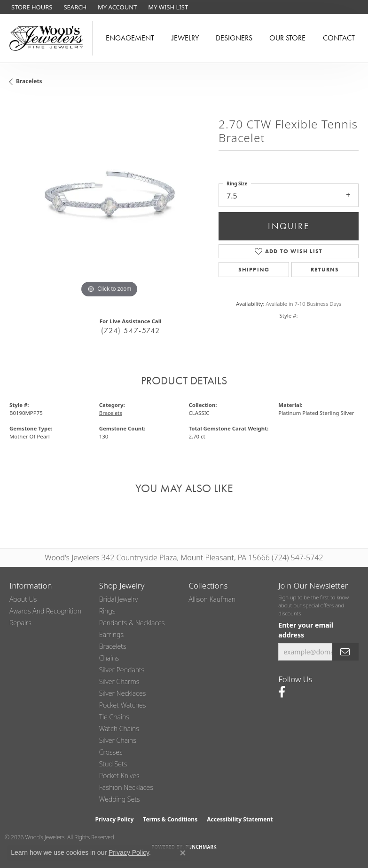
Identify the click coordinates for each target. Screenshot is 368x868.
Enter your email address (306, 630)
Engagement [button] (130, 38)
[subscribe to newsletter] (345, 652)
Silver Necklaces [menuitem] (123, 693)
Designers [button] (234, 38)
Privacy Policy (115, 819)
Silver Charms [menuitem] (119, 681)
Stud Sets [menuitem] (113, 764)
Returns (325, 270)
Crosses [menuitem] (111, 752)
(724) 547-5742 (130, 330)
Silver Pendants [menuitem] (122, 670)
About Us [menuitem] (23, 599)
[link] (31, 7)
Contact (339, 38)
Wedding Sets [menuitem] (120, 799)
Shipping (254, 270)
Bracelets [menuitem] (113, 646)
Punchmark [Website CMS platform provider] (201, 847)
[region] (109, 200)
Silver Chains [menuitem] (118, 740)
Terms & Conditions (170, 819)
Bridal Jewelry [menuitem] (119, 599)
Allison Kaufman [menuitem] (212, 599)
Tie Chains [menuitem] (114, 717)
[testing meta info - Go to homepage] (46, 38)
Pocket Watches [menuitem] (123, 705)
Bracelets (29, 81)
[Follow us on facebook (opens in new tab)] (282, 692)
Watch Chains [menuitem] (119, 729)
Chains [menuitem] (109, 658)
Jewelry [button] (185, 38)
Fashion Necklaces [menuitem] (126, 787)
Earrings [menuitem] (111, 634)
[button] (74, 7)
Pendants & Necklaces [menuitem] (132, 623)
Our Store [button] (287, 38)
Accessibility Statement (240, 819)
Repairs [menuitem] (20, 623)
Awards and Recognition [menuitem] (45, 611)
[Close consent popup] (183, 853)
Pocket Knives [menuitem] (119, 776)
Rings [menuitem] (107, 611)
